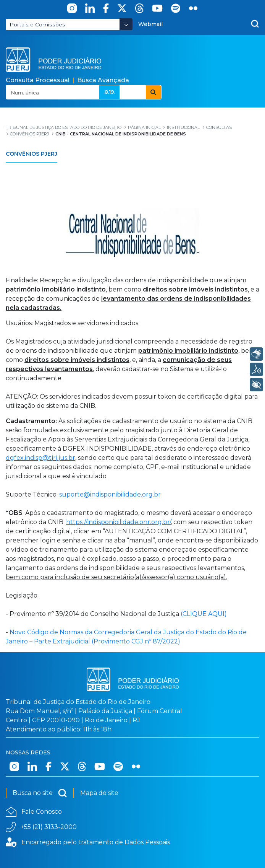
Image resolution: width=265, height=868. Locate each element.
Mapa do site (99, 793)
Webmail (150, 24)
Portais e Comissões (37, 24)
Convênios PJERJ (32, 154)
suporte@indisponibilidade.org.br (110, 494)
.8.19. (109, 92)
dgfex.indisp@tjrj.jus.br (40, 458)
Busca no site (40, 793)
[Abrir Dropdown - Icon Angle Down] (126, 24)
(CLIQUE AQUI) (204, 614)
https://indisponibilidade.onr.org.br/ (118, 522)
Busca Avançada (103, 80)
